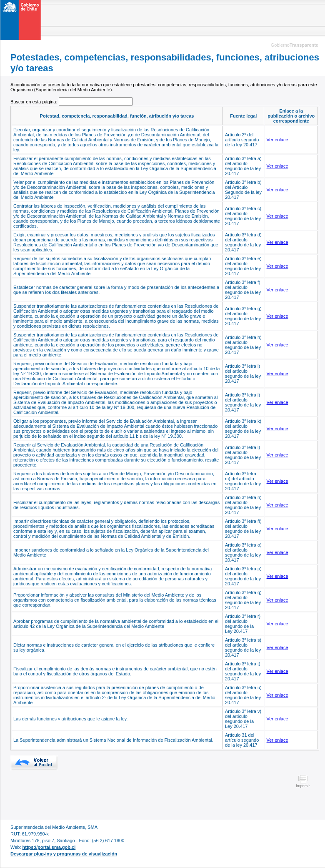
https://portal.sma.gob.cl (49, 847)
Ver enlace (277, 140)
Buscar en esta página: (35, 102)
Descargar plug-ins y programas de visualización (64, 854)
